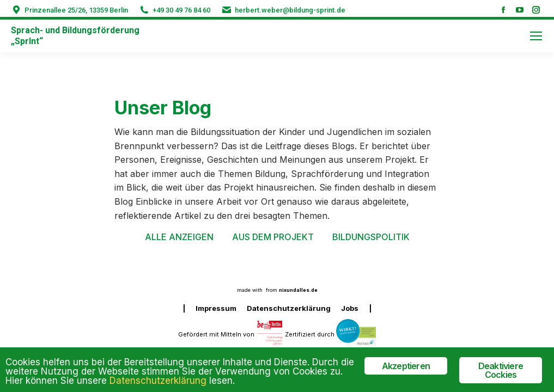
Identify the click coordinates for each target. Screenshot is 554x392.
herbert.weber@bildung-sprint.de (290, 10)
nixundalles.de (298, 290)
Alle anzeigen (179, 237)
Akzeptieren (406, 366)
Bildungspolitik (371, 237)
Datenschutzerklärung (158, 381)
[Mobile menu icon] (536, 36)
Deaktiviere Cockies (501, 370)
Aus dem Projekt (273, 237)
